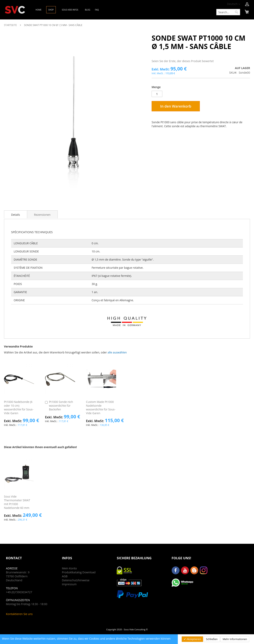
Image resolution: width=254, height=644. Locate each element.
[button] (234, 4)
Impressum (69, 584)
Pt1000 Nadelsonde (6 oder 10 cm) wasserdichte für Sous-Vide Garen (19, 407)
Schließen (212, 639)
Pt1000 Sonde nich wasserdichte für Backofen (61, 406)
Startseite (10, 25)
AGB (65, 576)
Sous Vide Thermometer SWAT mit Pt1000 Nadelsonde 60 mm (17, 502)
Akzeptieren (193, 639)
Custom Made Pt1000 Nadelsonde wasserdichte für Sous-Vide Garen (101, 407)
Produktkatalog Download (79, 572)
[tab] (16, 214)
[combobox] (228, 12)
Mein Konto (69, 568)
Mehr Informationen (235, 639)
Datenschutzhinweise (76, 580)
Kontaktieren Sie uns (19, 614)
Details (16, 215)
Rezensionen (42, 215)
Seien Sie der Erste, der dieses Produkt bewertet (183, 61)
